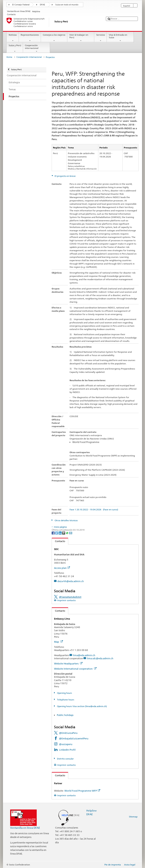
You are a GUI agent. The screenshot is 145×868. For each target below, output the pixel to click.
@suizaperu (66, 744)
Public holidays (65, 715)
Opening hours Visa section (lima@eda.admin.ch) (82, 706)
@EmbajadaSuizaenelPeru (74, 738)
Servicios (101, 38)
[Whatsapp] (67, 533)
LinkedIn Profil (67, 750)
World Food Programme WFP (82, 791)
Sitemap (133, 817)
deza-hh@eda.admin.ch (71, 581)
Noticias (13, 38)
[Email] (71, 533)
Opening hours (64, 693)
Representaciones (30, 38)
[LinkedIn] (60, 533)
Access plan (62, 568)
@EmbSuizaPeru (68, 733)
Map (58, 642)
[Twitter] (57, 533)
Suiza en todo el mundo (67, 5)
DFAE (42, 5)
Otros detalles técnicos (66, 520)
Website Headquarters (68, 664)
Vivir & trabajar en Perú (81, 38)
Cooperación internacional (37, 48)
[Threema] (64, 533)
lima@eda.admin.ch (84, 655)
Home (9, 57)
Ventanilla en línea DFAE (25, 828)
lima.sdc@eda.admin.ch (100, 658)
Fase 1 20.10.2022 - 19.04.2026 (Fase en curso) (94, 509)
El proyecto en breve (65, 176)
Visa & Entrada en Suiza (120, 38)
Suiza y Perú (15, 48)
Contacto (58, 541)
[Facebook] (53, 533)
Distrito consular (65, 759)
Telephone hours (65, 700)
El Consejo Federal (21, 5)
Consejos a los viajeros (54, 38)
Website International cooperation (75, 669)
